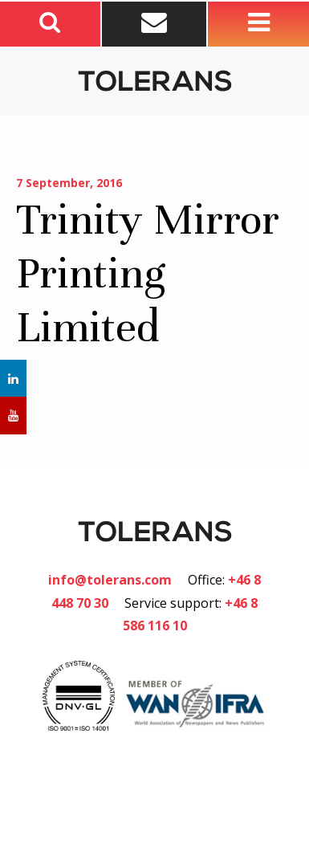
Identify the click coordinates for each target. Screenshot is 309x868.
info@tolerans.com (110, 580)
